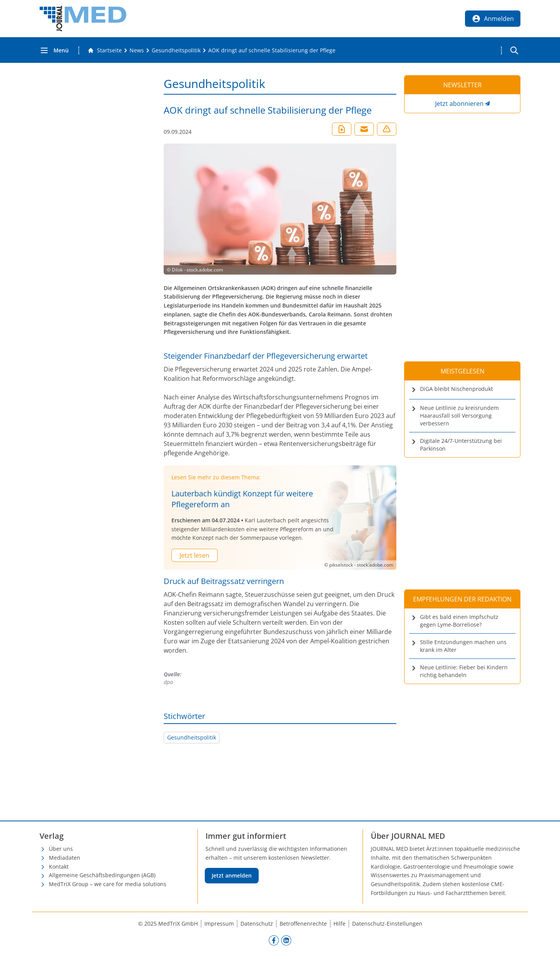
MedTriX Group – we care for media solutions (108, 884)
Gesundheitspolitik (192, 737)
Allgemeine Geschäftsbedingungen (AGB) (102, 875)
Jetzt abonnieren (459, 104)
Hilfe (340, 924)
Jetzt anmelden (232, 875)
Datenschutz (257, 924)
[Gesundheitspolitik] (176, 50)
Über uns (61, 849)
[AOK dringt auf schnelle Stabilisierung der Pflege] (272, 50)
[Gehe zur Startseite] (105, 50)
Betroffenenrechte (303, 924)
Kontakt (59, 867)
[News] (137, 50)
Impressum (219, 924)
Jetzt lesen (194, 555)
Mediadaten (65, 858)
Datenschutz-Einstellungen (387, 924)
